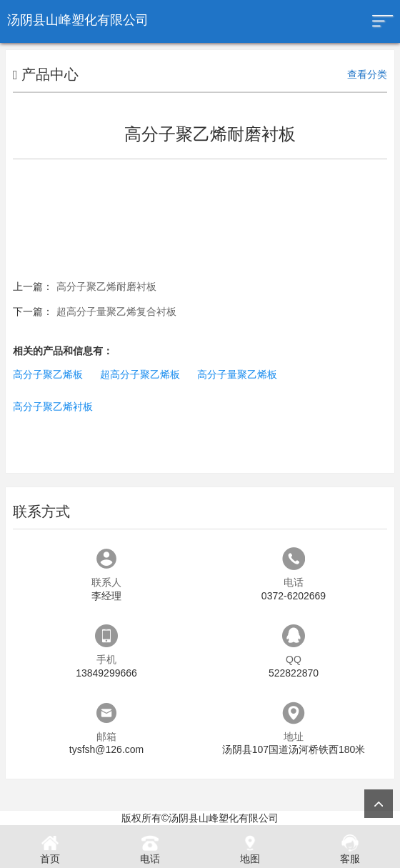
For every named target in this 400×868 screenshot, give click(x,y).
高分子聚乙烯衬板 (53, 406)
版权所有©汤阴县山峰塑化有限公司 (200, 818)
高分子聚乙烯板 (48, 374)
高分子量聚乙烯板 (237, 374)
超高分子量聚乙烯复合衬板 (116, 311)
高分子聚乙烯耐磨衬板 (106, 286)
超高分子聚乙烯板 (140, 374)
